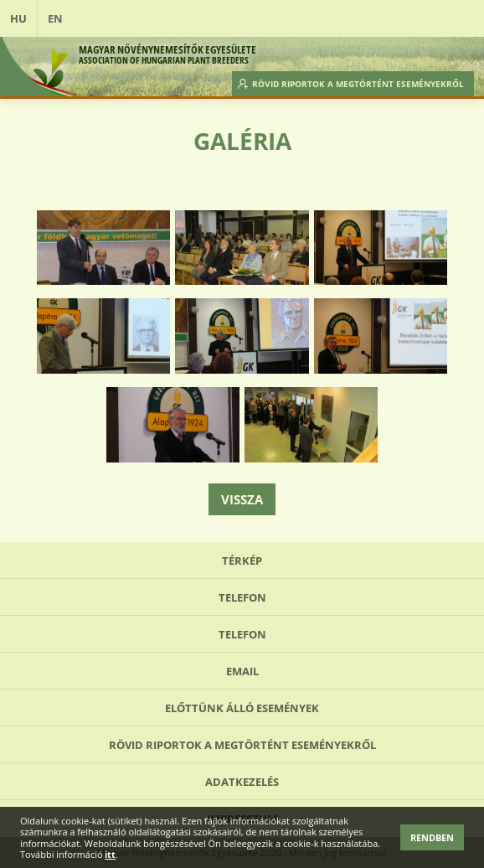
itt (110, 854)
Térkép (242, 561)
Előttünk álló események (242, 708)
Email (242, 671)
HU (18, 18)
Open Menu (456, 18)
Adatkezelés (242, 782)
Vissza (242, 499)
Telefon (242, 597)
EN (55, 18)
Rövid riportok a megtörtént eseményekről (358, 84)
